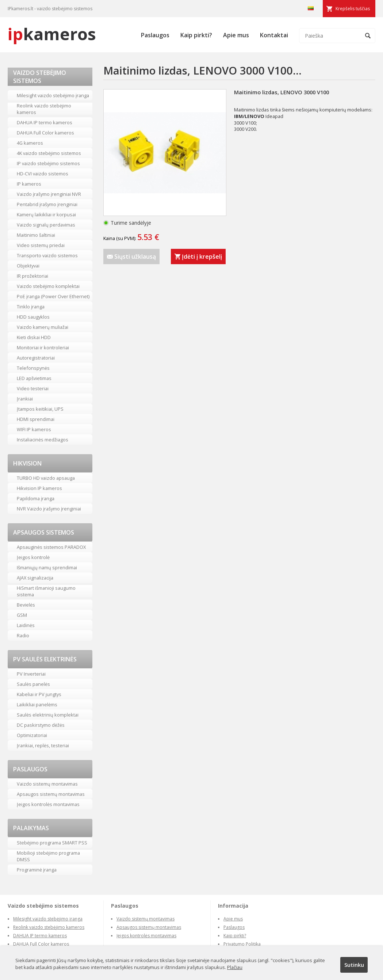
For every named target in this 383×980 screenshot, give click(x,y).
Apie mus (236, 35)
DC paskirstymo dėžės (41, 725)
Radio (23, 635)
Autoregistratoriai (36, 358)
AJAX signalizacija (35, 578)
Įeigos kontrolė (33, 557)
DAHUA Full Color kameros (45, 133)
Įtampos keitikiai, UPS (40, 409)
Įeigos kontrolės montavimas (48, 804)
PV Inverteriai (31, 674)
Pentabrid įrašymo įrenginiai (47, 204)
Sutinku (354, 965)
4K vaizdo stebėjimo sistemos (49, 153)
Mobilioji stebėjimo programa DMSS (48, 856)
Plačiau (235, 967)
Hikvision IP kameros (39, 488)
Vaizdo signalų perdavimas (46, 225)
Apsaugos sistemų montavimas (51, 794)
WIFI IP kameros (34, 429)
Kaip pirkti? (196, 35)
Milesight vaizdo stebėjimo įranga (53, 95)
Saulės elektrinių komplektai (48, 715)
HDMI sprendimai (36, 419)
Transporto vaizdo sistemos (47, 255)
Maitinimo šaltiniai (36, 235)
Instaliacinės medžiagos (43, 440)
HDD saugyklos (33, 317)
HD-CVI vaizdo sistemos (43, 174)
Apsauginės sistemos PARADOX (51, 547)
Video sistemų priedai (41, 245)
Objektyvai (28, 266)
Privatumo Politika (242, 944)
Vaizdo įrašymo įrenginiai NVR (49, 194)
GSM (22, 615)
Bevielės (26, 605)
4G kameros (30, 143)
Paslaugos (155, 35)
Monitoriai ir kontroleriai (43, 347)
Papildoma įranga (36, 498)
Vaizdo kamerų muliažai (43, 327)
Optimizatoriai (32, 735)
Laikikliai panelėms (37, 704)
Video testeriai (33, 388)
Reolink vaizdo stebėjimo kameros (44, 109)
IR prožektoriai (32, 276)
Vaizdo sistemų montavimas (47, 784)
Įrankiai (25, 399)
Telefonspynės (33, 368)
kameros (52, 34)
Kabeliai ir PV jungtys (39, 694)
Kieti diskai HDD (34, 337)
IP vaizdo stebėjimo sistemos (48, 163)
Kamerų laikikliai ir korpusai (46, 214)
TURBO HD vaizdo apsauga (46, 478)
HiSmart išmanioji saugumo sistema (46, 591)
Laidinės (26, 625)
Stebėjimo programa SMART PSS (52, 843)
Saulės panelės (33, 684)
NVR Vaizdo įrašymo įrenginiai (49, 509)
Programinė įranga (37, 870)
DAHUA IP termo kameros (45, 122)
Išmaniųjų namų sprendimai (47, 567)
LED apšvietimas (34, 378)
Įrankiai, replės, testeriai (43, 745)
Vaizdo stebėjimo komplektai (48, 286)
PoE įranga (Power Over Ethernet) (53, 296)
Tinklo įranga (31, 307)
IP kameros (29, 184)
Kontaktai (274, 35)
